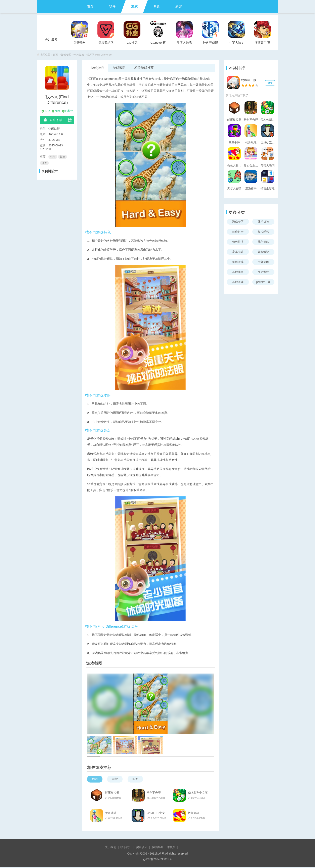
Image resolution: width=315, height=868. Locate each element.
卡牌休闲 (263, 262)
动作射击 (238, 232)
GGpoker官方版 (158, 44)
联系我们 (126, 848)
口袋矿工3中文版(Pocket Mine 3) (157, 814)
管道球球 (111, 814)
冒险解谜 (263, 252)
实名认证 (142, 848)
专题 (156, 6)
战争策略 (263, 242)
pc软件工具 (263, 282)
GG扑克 (132, 43)
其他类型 (238, 272)
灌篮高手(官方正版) (263, 44)
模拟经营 (263, 232)
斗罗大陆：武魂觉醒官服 (237, 44)
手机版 (171, 848)
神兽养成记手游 (210, 44)
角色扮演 (238, 242)
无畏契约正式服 (106, 44)
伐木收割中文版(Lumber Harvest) (200, 793)
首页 (90, 6)
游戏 (134, 6)
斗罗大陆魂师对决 (184, 44)
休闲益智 (79, 55)
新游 (179, 6)
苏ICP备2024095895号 (157, 860)
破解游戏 (238, 262)
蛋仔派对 (80, 43)
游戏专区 (66, 55)
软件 (112, 6)
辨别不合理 (155, 793)
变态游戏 (263, 272)
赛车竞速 (238, 252)
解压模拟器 (112, 793)
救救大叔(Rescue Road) (200, 814)
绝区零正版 (249, 80)
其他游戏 (238, 282)
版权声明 (157, 848)
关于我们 (110, 848)
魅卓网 (160, 855)
